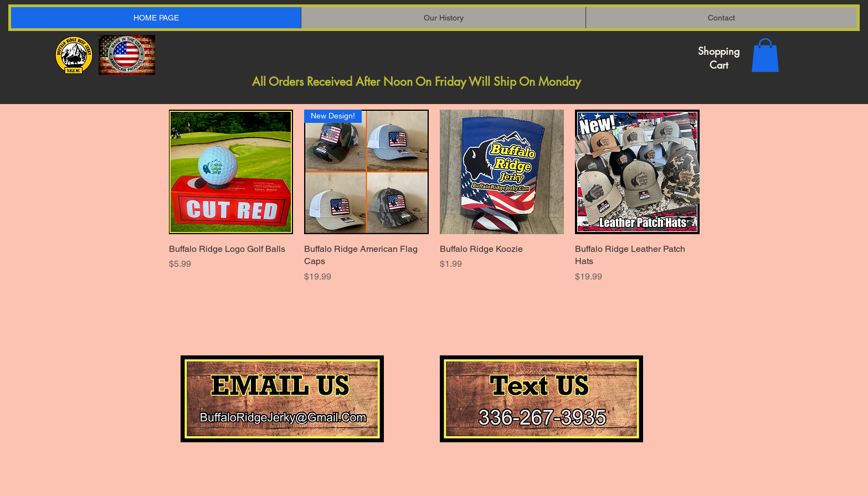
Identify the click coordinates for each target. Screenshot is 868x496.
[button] (765, 55)
